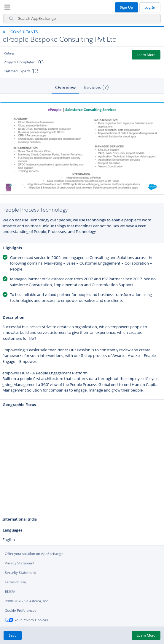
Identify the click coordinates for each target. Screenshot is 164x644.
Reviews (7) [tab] (96, 87)
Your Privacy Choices (26, 620)
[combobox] (82, 19)
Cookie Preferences (20, 610)
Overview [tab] (65, 87)
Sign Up (126, 7)
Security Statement (20, 573)
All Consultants (20, 32)
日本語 (10, 591)
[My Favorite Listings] (6, 8)
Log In (150, 7)
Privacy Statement (20, 563)
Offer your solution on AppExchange (34, 554)
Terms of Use (15, 582)
